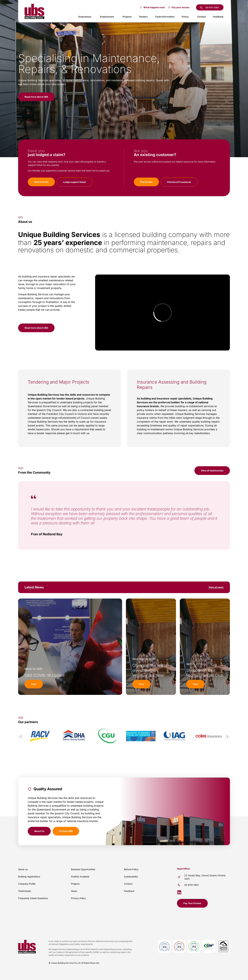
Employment (108, 17)
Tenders (143, 17)
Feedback (218, 17)
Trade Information (165, 17)
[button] (21, 737)
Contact (201, 17)
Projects (127, 17)
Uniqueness (86, 17)
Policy (186, 17)
